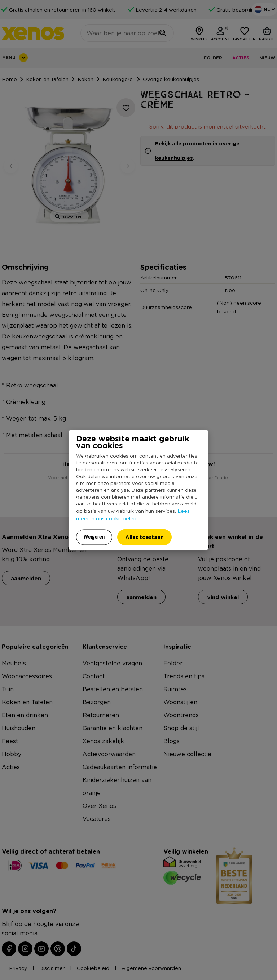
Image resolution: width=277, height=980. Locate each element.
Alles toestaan (144, 537)
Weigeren (94, 537)
